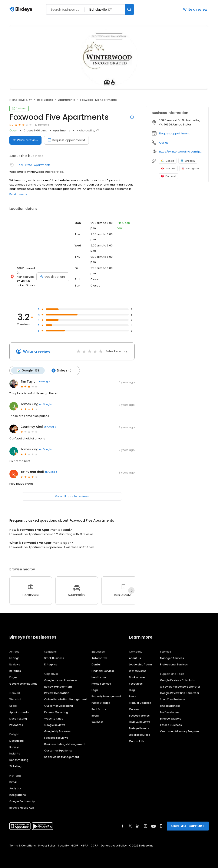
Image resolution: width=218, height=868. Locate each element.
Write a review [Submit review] (25, 140)
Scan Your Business (173, 699)
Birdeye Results (139, 728)
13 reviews (42, 125)
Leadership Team (140, 664)
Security (63, 846)
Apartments (67, 100)
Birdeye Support (171, 719)
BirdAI (13, 782)
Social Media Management (62, 757)
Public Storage (101, 703)
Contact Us (137, 741)
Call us (164, 143)
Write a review (195, 9)
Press (133, 696)
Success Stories (139, 716)
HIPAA (85, 846)
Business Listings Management (65, 744)
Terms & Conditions (23, 846)
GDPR (75, 846)
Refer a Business (171, 725)
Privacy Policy (47, 846)
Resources (136, 684)
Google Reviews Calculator (178, 680)
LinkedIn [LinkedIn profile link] (188, 161)
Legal (95, 690)
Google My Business (57, 731)
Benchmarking (19, 760)
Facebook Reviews (56, 738)
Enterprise (51, 664)
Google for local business (61, 680)
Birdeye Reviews (140, 722)
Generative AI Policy (114, 846)
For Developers (170, 712)
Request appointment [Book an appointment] (66, 140)
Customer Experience (58, 751)
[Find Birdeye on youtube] (153, 826)
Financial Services (103, 671)
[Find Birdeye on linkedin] (138, 826)
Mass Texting (18, 719)
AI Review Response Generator (180, 687)
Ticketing (15, 766)
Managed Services (172, 658)
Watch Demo (138, 671)
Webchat (15, 699)
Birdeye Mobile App (22, 808)
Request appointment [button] (174, 133)
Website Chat (54, 719)
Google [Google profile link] (168, 161)
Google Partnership (22, 801)
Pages (13, 677)
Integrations (18, 795)
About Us (135, 658)
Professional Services (174, 664)
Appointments (19, 712)
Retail (95, 716)
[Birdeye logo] (22, 10)
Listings (14, 658)
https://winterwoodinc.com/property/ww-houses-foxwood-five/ (181, 152)
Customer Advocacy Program (179, 731)
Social (13, 706)
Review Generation (57, 693)
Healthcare (99, 677)
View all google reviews (72, 496)
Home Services (101, 684)
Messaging (16, 741)
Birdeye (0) (62, 370)
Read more (19, 194)
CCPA (94, 846)
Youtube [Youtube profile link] (168, 168)
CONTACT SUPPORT (188, 826)
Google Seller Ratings (23, 684)
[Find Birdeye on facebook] (123, 826)
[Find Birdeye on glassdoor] (161, 826)
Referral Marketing (56, 712)
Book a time (137, 677)
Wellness (98, 722)
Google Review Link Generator (180, 693)
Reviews (15, 664)
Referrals (15, 671)
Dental (96, 664)
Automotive (100, 658)
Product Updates (140, 703)
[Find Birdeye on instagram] (145, 826)
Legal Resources (140, 735)
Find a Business (170, 706)
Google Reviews (55, 725)
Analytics (15, 788)
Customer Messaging (59, 706)
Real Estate (45, 100)
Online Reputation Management (66, 699)
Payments (16, 725)
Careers (134, 709)
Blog (132, 690)
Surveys (14, 747)
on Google (44, 381)
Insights (15, 754)
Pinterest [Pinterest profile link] (169, 176)
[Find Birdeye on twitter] (130, 826)
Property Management (106, 696)
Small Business (54, 658)
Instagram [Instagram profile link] (190, 168)
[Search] (129, 9)
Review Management (58, 687)
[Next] (131, 590)
